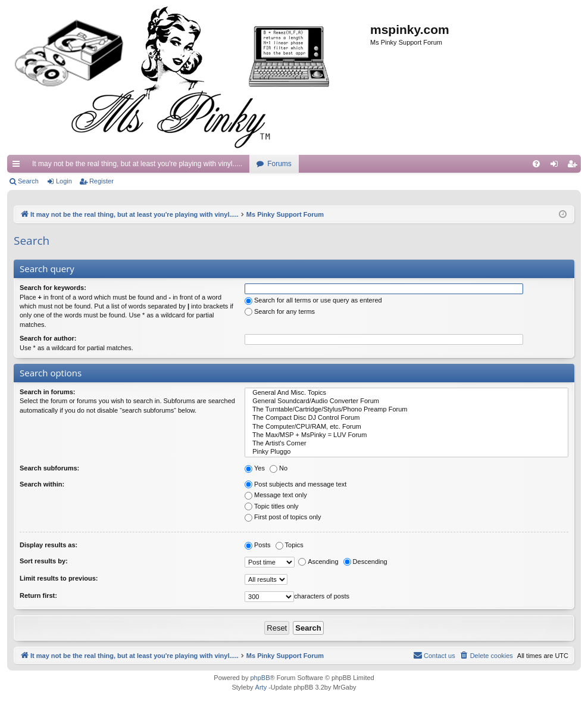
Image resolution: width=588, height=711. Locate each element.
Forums (279, 164)
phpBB (260, 678)
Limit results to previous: (59, 578)
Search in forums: (48, 392)
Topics (290, 545)
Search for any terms (280, 311)
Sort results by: (44, 561)
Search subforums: (49, 468)
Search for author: (48, 338)
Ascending (318, 562)
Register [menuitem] (575, 166)
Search (28, 181)
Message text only (276, 495)
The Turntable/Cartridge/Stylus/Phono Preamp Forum (406, 410)
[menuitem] (536, 164)
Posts (258, 545)
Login (64, 181)
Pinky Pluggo (406, 452)
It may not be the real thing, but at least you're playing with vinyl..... (137, 164)
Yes (255, 468)
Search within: (42, 484)
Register (101, 181)
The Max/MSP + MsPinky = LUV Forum (406, 435)
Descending (365, 562)
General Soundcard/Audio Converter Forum (406, 401)
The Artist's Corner (406, 444)
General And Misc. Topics (406, 393)
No (279, 468)
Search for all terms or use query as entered (313, 300)
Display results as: (49, 545)
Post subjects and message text (295, 484)
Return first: (38, 595)
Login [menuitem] (557, 166)
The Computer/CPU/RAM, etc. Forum (406, 427)
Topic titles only (272, 506)
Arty (261, 687)
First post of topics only (283, 517)
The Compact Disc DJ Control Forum (406, 418)
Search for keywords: (53, 288)
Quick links (18, 166)
